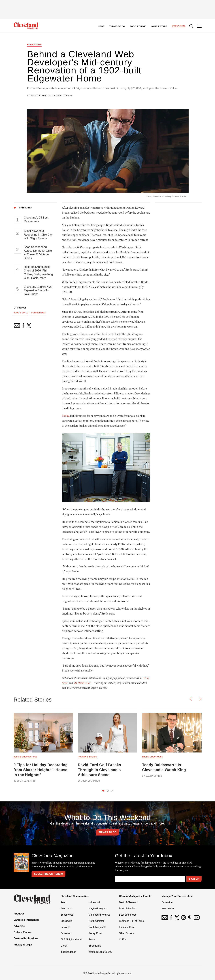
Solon (92, 940)
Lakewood (94, 902)
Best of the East (128, 909)
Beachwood (67, 915)
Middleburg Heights (99, 915)
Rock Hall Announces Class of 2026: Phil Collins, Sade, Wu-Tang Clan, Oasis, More (38, 272)
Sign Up (194, 879)
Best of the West (128, 915)
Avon (63, 902)
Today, (66, 416)
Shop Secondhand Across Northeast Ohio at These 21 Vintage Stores (38, 253)
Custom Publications (26, 938)
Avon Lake (66, 909)
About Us (19, 914)
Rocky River (95, 933)
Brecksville (66, 921)
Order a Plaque (22, 932)
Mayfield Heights (98, 909)
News (101, 26)
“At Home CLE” (82, 683)
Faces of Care (127, 927)
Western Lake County (100, 952)
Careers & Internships (26, 920)
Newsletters (168, 909)
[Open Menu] (199, 26)
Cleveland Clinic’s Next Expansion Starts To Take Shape (38, 290)
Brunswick (66, 933)
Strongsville (95, 946)
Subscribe (179, 26)
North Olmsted (97, 921)
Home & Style (159, 26)
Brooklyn (65, 927)
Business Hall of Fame (131, 921)
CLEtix (123, 940)
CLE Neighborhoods (72, 940)
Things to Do (117, 26)
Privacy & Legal (23, 945)
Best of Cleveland (129, 902)
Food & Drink (138, 26)
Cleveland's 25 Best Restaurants (36, 219)
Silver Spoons (127, 933)
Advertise (19, 926)
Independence (68, 952)
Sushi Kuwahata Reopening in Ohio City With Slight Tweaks (38, 235)
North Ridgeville (97, 927)
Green (64, 946)
